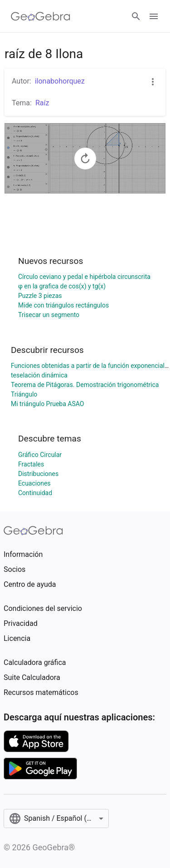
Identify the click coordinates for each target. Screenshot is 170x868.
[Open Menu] (154, 16)
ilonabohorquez (60, 81)
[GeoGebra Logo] (41, 16)
